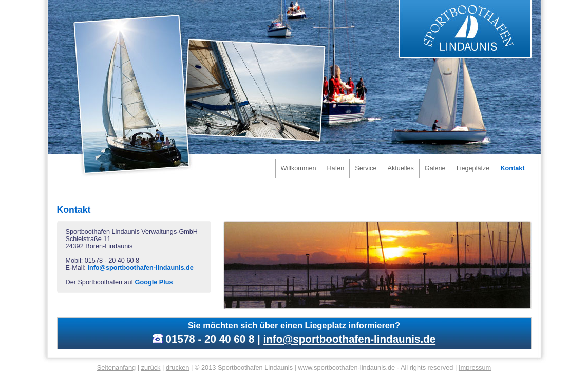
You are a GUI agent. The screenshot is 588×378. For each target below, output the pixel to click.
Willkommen (299, 168)
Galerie (435, 168)
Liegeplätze (473, 168)
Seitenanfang (117, 367)
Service (366, 168)
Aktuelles (400, 168)
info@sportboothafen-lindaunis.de (140, 268)
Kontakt (512, 168)
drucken (178, 367)
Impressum (475, 367)
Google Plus (154, 282)
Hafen (335, 168)
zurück (151, 367)
